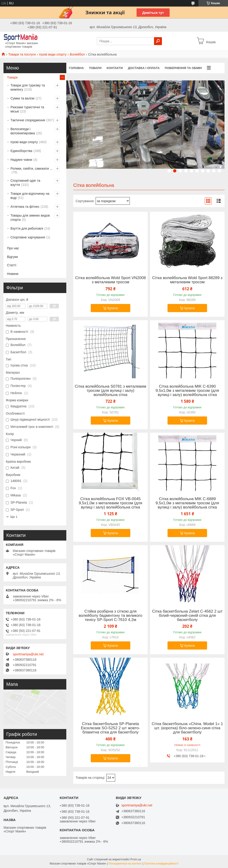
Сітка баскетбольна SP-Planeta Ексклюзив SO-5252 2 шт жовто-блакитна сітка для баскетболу (111, 728)
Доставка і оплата (144, 68)
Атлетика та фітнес (25, 207)
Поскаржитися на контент (125, 864)
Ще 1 (14, 517)
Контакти (115, 68)
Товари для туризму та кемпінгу (28, 87)
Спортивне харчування (28, 237)
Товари (95, 68)
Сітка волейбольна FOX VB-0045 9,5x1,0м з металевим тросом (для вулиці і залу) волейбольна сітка (111, 503)
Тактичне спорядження (28, 120)
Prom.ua (136, 859)
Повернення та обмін (183, 68)
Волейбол (77, 54)
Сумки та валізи (22, 98)
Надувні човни (21, 160)
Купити (113, 308)
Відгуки (12, 257)
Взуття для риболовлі (27, 228)
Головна (76, 68)
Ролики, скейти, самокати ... (32, 168)
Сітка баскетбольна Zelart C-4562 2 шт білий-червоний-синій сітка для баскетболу (187, 616)
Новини (13, 274)
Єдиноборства (21, 151)
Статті (12, 265)
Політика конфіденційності (161, 864)
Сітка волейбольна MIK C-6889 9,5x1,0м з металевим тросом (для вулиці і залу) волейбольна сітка (187, 503)
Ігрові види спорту (53, 54)
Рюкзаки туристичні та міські (27, 109)
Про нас (13, 248)
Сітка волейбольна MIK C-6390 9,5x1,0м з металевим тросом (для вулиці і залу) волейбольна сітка (187, 391)
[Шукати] (158, 41)
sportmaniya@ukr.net (28, 654)
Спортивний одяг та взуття (25, 183)
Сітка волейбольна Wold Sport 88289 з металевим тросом (187, 280)
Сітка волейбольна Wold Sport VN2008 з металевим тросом (111, 280)
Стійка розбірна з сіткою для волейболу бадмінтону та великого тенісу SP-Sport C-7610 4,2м (110, 616)
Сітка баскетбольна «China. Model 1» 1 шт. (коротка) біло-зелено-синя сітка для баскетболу (187, 728)
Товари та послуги (22, 54)
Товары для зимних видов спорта (30, 218)
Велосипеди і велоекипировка (23, 131)
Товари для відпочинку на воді (30, 196)
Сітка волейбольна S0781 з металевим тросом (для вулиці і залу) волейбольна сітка (110, 391)
